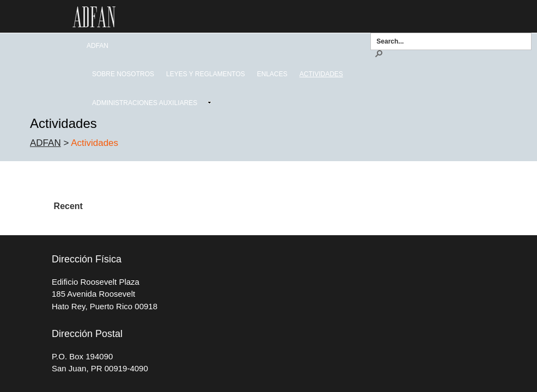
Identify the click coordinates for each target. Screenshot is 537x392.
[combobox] (447, 41)
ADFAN (45, 143)
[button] (379, 53)
